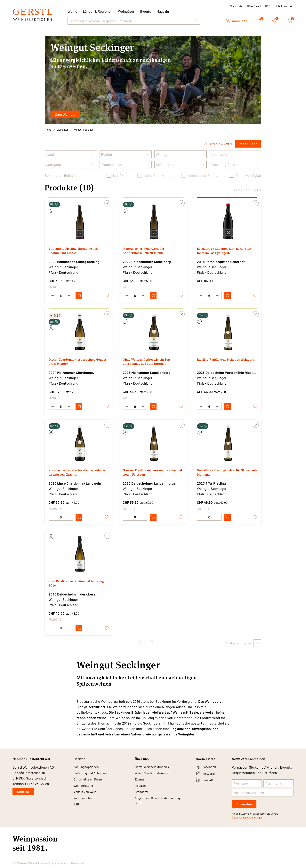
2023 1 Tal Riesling (211, 484)
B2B (268, 6)
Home (48, 130)
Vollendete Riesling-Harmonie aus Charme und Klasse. (77, 252)
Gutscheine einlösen (89, 782)
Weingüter (126, 11)
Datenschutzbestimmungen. (248, 819)
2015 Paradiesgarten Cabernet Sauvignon (221, 262)
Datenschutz (78, 864)
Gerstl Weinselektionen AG (156, 768)
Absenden (244, 805)
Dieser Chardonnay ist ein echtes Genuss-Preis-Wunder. (75, 363)
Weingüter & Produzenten (155, 775)
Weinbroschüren (86, 803)
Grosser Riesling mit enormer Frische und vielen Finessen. (147, 474)
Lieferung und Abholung (92, 775)
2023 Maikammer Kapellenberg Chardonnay (147, 373)
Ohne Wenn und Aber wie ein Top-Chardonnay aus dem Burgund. (150, 363)
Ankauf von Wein (86, 796)
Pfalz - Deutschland (63, 272)
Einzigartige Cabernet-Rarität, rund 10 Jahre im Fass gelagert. (225, 252)
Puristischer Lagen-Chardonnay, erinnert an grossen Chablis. (75, 474)
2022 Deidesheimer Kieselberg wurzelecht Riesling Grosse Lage (148, 262)
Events (146, 11)
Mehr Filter (248, 144)
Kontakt (23, 793)
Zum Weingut (65, 114)
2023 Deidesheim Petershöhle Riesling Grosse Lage (227, 373)
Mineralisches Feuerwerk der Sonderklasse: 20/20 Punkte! (147, 252)
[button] (197, 21)
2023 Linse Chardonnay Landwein (75, 484)
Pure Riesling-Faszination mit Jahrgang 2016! (72, 585)
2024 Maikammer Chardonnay (72, 373)
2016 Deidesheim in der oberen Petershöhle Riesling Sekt (73, 595)
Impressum (61, 864)
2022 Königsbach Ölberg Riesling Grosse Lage (74, 262)
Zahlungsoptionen (88, 768)
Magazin (163, 11)
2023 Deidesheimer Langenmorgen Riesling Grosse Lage (150, 484)
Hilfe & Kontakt (284, 6)
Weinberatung (85, 789)
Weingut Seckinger (84, 130)
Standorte (236, 6)
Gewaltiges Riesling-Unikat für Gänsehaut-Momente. (222, 474)
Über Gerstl (254, 6)
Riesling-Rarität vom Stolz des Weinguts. (221, 363)
